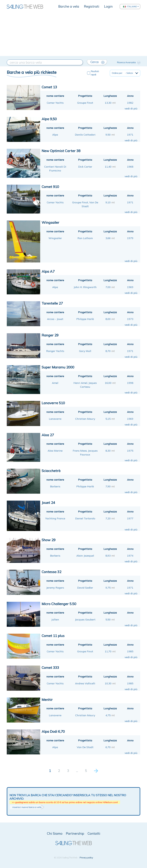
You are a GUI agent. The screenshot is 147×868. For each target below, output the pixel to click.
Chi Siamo (55, 833)
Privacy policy (86, 858)
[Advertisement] (73, 34)
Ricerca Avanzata (129, 62)
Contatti (94, 833)
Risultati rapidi (95, 73)
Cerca (98, 62)
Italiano (130, 7)
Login (108, 6)
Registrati (92, 6)
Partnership (75, 833)
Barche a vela (69, 6)
